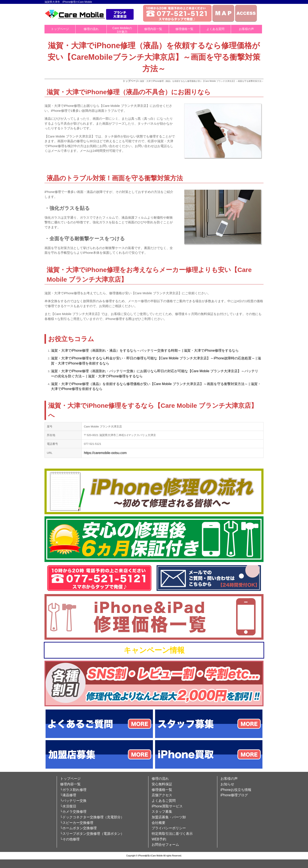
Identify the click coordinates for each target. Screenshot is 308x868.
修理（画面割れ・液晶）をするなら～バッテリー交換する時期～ (132, 350)
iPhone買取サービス (167, 806)
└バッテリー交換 (73, 801)
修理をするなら (227, 350)
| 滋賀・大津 (191, 350)
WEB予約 (159, 839)
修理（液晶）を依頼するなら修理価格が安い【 (118, 384)
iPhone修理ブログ (234, 795)
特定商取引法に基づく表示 (172, 834)
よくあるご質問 (164, 801)
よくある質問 (215, 29)
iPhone (77, 350)
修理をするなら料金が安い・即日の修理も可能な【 (121, 358)
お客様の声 (246, 29)
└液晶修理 (68, 795)
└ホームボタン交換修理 (78, 828)
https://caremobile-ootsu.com (105, 453)
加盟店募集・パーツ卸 (169, 817)
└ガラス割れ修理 (73, 790)
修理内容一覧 (153, 29)
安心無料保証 (162, 784)
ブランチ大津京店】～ (197, 358)
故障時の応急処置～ (240, 358)
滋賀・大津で (61, 350)
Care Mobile (170, 358)
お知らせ (227, 784)
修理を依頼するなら (94, 363)
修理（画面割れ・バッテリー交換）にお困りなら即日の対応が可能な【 (137, 371)
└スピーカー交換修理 (77, 823)
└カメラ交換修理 (73, 812)
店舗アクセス (162, 795)
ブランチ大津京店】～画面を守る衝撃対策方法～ (210, 384)
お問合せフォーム (165, 845)
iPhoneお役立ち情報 (236, 790)
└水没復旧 (68, 806)
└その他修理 (70, 839)
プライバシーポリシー (169, 828)
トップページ (60, 29)
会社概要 (158, 823)
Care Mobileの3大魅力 (122, 30)
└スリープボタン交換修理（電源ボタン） (92, 834)
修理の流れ (91, 29)
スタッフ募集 (162, 812)
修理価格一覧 (184, 29)
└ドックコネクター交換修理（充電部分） (92, 817)
